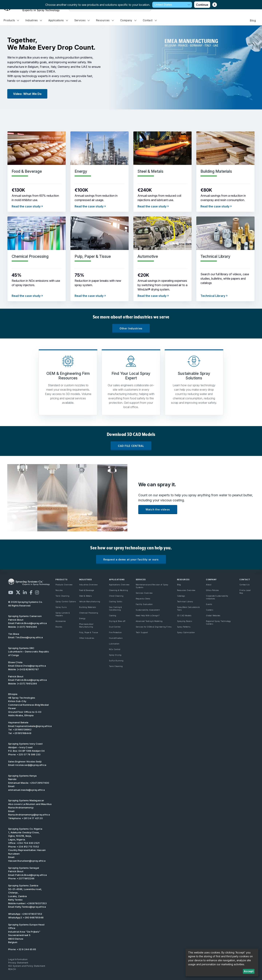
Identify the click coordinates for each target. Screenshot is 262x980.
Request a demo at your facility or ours (131, 559)
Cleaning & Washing (118, 590)
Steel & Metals (85, 596)
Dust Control (115, 627)
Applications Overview (119, 585)
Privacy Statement (18, 963)
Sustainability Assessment (148, 610)
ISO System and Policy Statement (27, 966)
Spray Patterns (184, 627)
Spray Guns (61, 607)
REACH (12, 969)
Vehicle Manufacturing (90, 602)
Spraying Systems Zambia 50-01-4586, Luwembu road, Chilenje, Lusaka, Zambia (25, 891)
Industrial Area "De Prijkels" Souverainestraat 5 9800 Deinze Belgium (26, 933)
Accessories (61, 621)
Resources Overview (186, 590)
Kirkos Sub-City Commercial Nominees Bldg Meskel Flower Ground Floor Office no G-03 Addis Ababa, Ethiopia (29, 707)
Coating (113, 616)
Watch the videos (158, 509)
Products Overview (64, 585)
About (209, 585)
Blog (253, 20)
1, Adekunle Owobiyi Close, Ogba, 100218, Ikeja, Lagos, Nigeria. (25, 834)
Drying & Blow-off (117, 621)
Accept (249, 971)
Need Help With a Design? (148, 616)
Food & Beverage (87, 590)
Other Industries (131, 328)
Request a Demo (143, 599)
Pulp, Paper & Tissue (89, 632)
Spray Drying (115, 655)
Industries (34, 20)
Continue (202, 5)
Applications (58, 20)
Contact (150, 20)
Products (11, 20)
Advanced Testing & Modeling (149, 621)
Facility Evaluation (144, 604)
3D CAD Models (184, 616)
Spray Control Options (66, 602)
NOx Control (115, 649)
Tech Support (142, 632)
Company (128, 20)
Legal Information (18, 959)
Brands (59, 627)
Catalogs (181, 596)
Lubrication (114, 644)
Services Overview (144, 593)
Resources (105, 20)
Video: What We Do (27, 94)
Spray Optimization (186, 632)
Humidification (116, 638)
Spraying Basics (184, 621)
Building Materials (88, 607)
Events (209, 604)
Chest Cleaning (116, 596)
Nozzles (59, 590)
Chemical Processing (89, 613)
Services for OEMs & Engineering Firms (154, 627)
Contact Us (244, 585)
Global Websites (213, 616)
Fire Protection (115, 632)
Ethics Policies (212, 590)
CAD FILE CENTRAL (131, 446)
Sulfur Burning (116, 661)
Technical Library (185, 602)
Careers (209, 610)
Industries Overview (88, 585)
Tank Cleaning (62, 596)
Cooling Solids (116, 602)
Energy (82, 618)
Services (82, 20)
